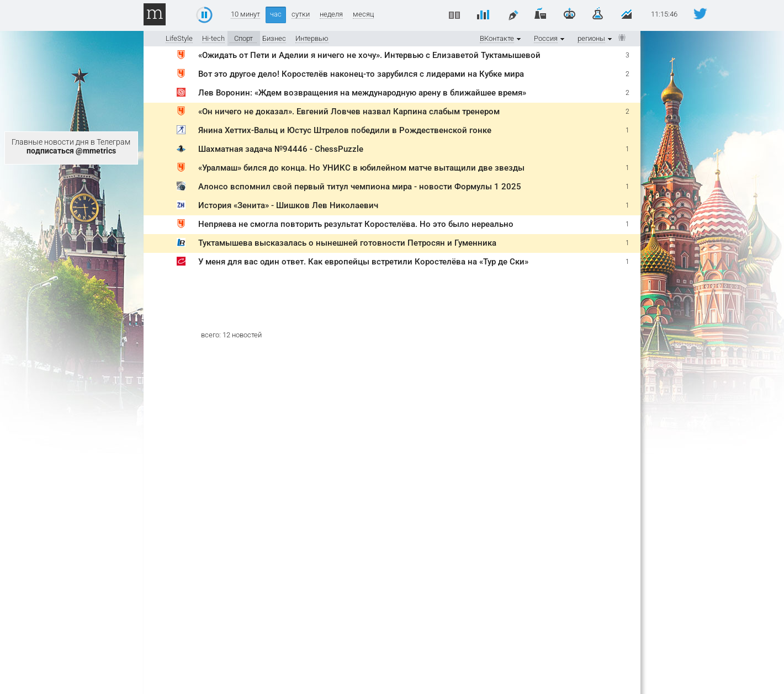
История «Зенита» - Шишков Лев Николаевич (288, 205)
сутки (301, 14)
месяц (363, 14)
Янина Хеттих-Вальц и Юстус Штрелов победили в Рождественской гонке (345, 130)
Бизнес (274, 38)
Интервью (312, 38)
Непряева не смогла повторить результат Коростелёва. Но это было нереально (356, 224)
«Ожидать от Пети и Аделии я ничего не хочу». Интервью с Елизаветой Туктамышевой (369, 55)
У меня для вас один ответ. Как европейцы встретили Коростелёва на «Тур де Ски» (363, 262)
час (276, 14)
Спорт (243, 38)
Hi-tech (213, 38)
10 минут (245, 14)
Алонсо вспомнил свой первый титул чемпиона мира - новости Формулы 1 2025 (360, 187)
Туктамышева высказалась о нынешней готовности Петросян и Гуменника (347, 243)
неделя (331, 14)
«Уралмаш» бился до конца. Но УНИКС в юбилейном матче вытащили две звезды (361, 168)
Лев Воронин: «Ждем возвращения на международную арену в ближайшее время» (362, 93)
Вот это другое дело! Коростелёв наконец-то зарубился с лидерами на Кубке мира (361, 74)
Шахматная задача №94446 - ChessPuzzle (281, 149)
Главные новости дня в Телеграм (71, 146)
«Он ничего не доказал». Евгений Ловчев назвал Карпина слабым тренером (349, 112)
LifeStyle (179, 38)
